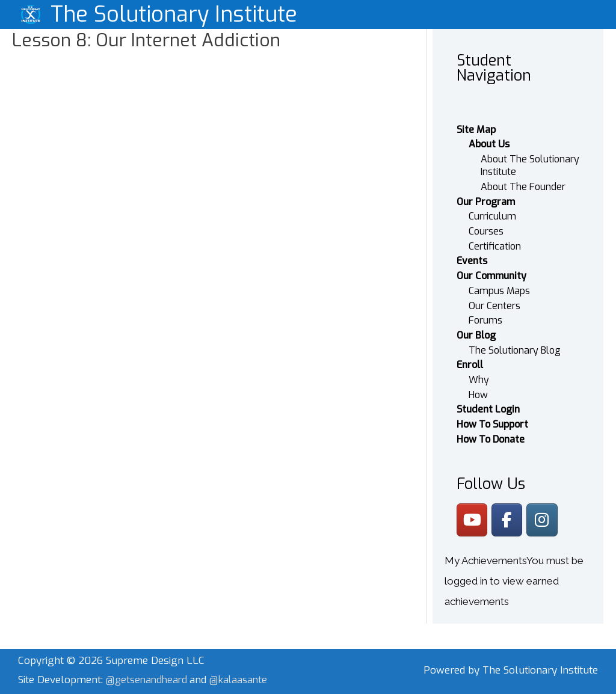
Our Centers (494, 300)
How (478, 389)
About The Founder (523, 181)
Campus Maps (499, 285)
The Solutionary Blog (515, 344)
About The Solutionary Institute (530, 159)
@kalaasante (244, 675)
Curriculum (492, 210)
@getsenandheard (150, 675)
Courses (486, 225)
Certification (495, 240)
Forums (485, 315)
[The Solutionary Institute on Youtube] (473, 515)
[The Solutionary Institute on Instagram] (544, 515)
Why (479, 374)
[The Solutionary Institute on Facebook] (509, 515)
